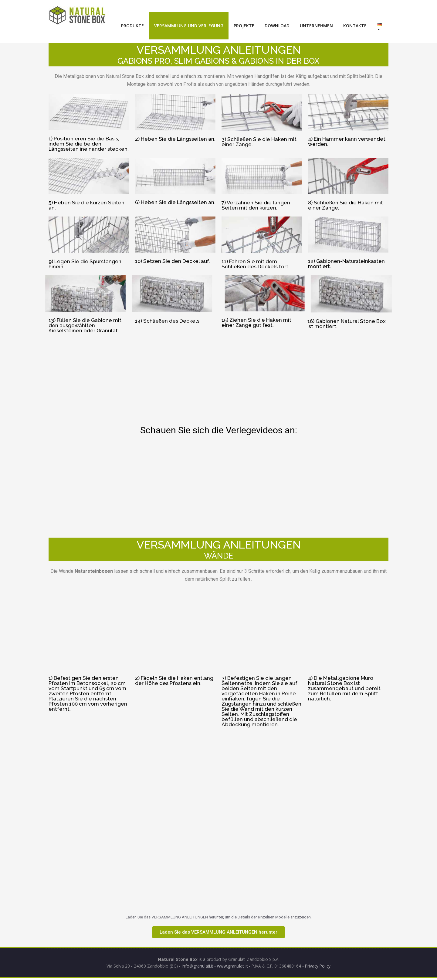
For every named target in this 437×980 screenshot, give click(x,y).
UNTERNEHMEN (316, 26)
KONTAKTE (355, 26)
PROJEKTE (244, 26)
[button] (218, 933)
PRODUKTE (132, 26)
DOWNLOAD (277, 26)
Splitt (352, 76)
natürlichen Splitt (213, 579)
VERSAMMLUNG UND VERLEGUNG (189, 26)
